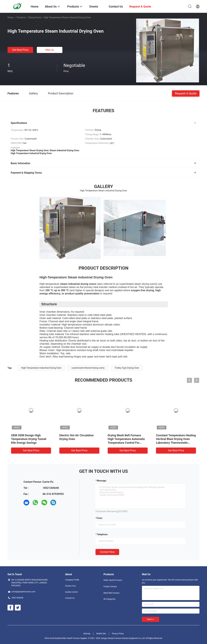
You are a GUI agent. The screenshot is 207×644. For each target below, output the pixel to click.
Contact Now (107, 552)
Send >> (151, 619)
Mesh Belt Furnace (111, 593)
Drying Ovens (35, 17)
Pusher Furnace (110, 587)
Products (21, 17)
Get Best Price (20, 50)
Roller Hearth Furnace (113, 580)
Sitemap (87, 634)
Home (11, 17)
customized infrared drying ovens (88, 368)
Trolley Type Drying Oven (127, 368)
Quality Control (71, 592)
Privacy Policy (118, 634)
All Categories (109, 599)
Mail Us (50, 50)
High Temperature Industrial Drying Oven (41, 368)
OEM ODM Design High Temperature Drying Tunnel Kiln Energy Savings (29, 439)
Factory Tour (70, 586)
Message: (102, 481)
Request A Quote (186, 93)
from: (100, 518)
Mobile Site (101, 634)
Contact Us (70, 598)
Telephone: (102, 534)
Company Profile (72, 580)
